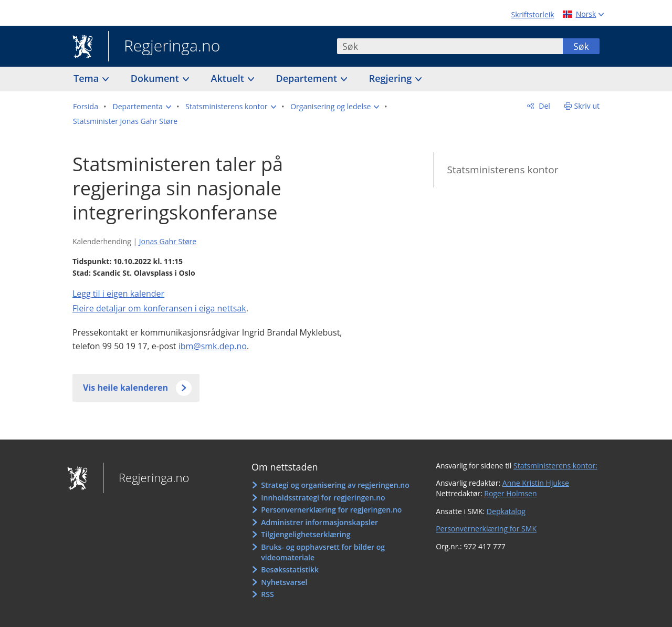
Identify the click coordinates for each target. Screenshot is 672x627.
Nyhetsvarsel (284, 582)
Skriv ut (587, 106)
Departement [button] (308, 78)
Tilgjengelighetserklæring (306, 534)
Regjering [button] (392, 78)
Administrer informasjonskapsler (319, 522)
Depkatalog (506, 511)
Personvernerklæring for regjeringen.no (331, 510)
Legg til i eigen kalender (118, 294)
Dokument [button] (156, 78)
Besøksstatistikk (290, 569)
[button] (142, 107)
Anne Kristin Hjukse (536, 483)
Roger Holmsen (510, 493)
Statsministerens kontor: (555, 466)
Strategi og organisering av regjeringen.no (335, 485)
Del (544, 106)
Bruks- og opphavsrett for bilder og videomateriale (323, 552)
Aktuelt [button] (229, 78)
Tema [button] (87, 78)
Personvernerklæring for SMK (486, 529)
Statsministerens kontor (502, 170)
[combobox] (450, 46)
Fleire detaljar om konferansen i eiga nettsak (159, 308)
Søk (581, 46)
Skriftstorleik (533, 14)
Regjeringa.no (164, 47)
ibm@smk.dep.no (213, 346)
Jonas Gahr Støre (168, 241)
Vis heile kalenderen (125, 388)
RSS (267, 594)
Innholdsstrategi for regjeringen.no (323, 498)
